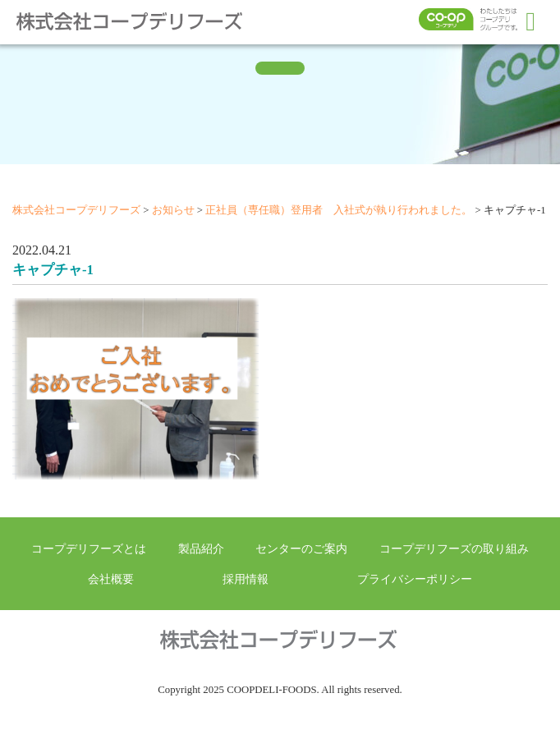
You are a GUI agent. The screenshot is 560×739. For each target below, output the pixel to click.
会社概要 (111, 579)
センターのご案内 (301, 549)
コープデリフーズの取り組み (454, 549)
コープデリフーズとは (89, 549)
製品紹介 (201, 549)
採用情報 (246, 579)
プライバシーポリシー (415, 579)
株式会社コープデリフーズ (140, 21)
